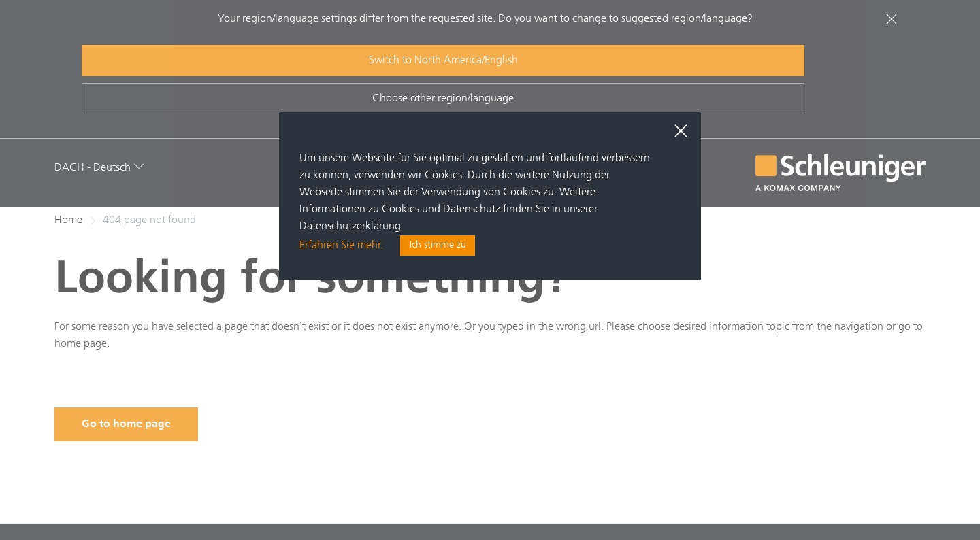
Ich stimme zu (438, 246)
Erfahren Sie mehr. (341, 246)
